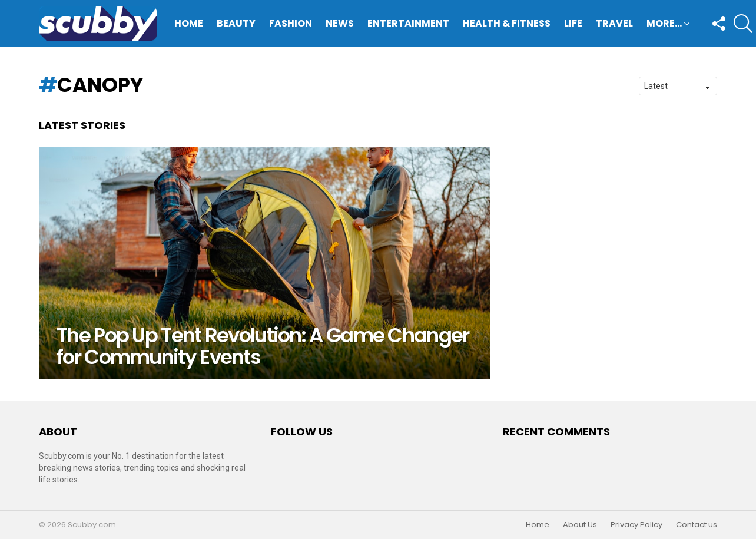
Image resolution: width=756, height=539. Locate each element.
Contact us (697, 525)
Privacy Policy (636, 525)
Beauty (236, 23)
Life (573, 23)
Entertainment (408, 23)
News (340, 23)
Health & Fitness (507, 23)
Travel (614, 23)
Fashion (291, 23)
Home (189, 23)
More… (664, 24)
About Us (580, 525)
